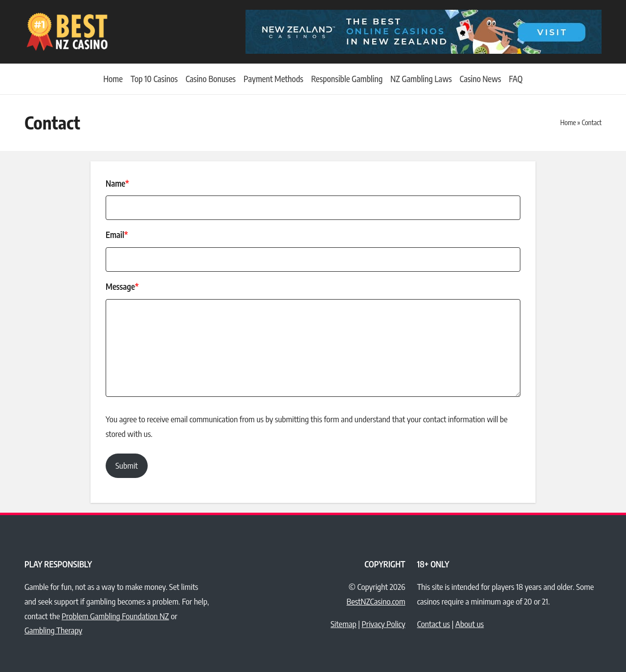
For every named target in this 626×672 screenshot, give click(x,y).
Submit (127, 465)
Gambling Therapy (53, 630)
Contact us (434, 624)
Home (568, 122)
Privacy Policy (383, 624)
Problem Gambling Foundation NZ (115, 616)
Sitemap (344, 624)
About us (469, 624)
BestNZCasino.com (376, 601)
